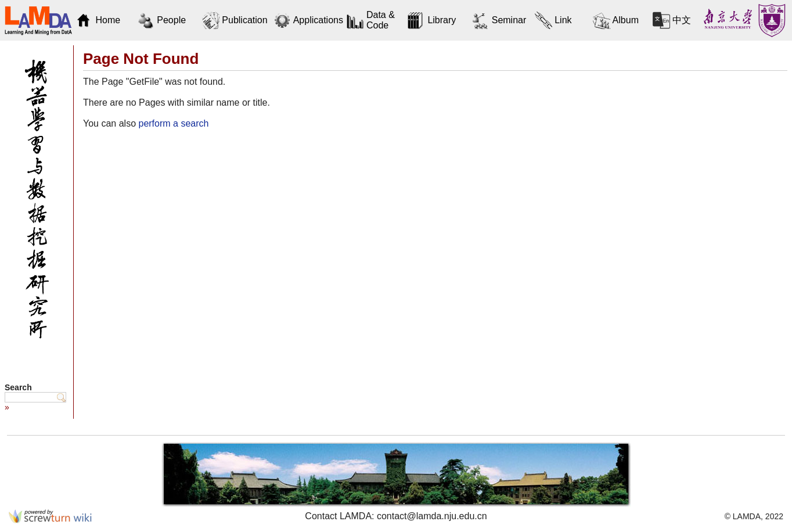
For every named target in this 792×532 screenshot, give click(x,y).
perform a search (173, 123)
